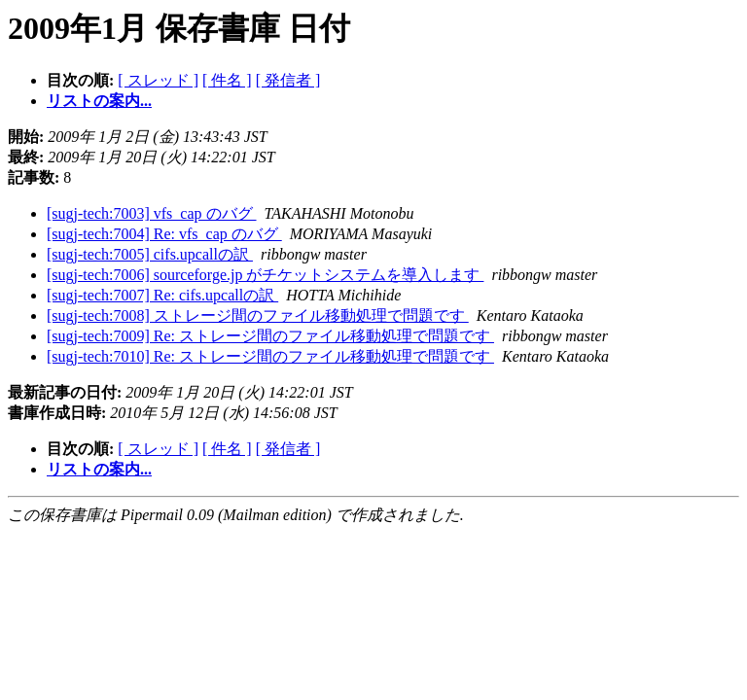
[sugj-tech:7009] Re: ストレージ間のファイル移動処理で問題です (270, 336)
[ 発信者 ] (288, 80)
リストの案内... (99, 101)
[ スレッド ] (158, 80)
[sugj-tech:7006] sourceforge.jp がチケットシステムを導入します (265, 275)
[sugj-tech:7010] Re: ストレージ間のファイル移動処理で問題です (270, 356)
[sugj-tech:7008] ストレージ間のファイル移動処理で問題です (258, 315)
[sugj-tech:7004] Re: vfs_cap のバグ (164, 234)
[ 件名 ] (227, 80)
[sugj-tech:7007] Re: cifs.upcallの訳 (162, 295)
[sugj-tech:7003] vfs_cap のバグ (152, 213)
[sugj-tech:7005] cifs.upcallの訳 (150, 254)
